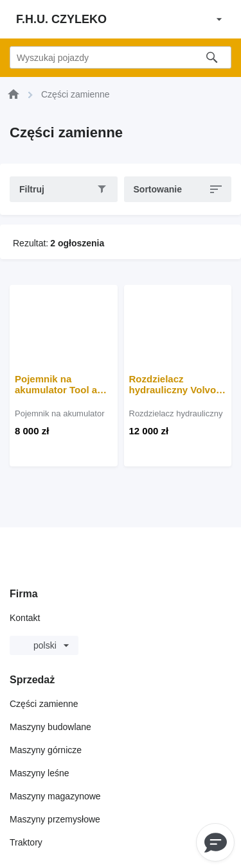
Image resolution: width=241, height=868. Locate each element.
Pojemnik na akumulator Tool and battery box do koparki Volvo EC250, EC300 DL (63, 384)
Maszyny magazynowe (55, 796)
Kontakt (25, 618)
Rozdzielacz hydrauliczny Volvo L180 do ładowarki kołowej (173, 384)
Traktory (26, 842)
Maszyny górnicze (46, 750)
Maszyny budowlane (50, 727)
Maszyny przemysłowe (55, 819)
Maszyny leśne (40, 773)
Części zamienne (44, 704)
